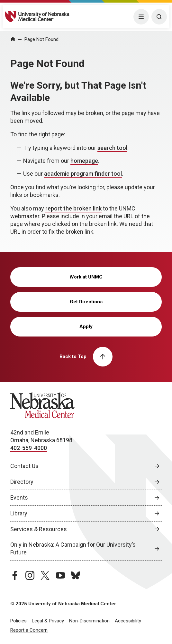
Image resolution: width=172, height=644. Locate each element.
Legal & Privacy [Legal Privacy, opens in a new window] (48, 621)
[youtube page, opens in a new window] (60, 575)
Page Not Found (41, 39)
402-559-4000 (29, 448)
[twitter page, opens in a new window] (45, 575)
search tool (112, 148)
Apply (86, 327)
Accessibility (128, 621)
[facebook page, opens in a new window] (15, 575)
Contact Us (24, 466)
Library (19, 513)
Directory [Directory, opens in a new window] (22, 482)
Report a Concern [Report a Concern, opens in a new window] (29, 630)
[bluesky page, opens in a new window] (76, 575)
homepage (84, 161)
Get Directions (86, 302)
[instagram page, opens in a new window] (30, 575)
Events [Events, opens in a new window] (19, 498)
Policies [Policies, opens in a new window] (18, 621)
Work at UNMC (86, 277)
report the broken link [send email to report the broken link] (73, 208)
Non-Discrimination (89, 621)
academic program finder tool (83, 174)
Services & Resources (39, 529)
